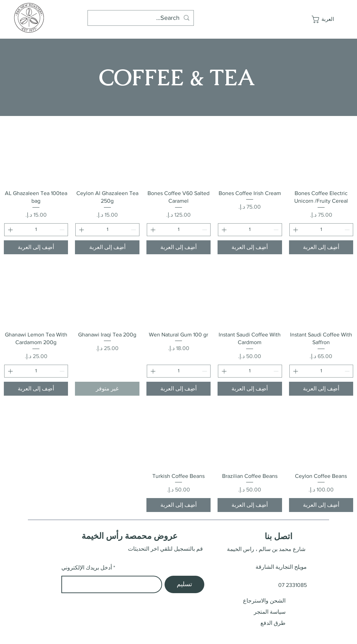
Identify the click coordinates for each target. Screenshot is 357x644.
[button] (325, 19)
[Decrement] (348, 230)
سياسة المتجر (270, 612)
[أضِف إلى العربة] (321, 247)
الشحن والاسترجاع (264, 601)
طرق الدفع (273, 623)
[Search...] (141, 18)
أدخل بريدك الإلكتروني (87, 568)
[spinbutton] (321, 230)
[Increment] (295, 230)
